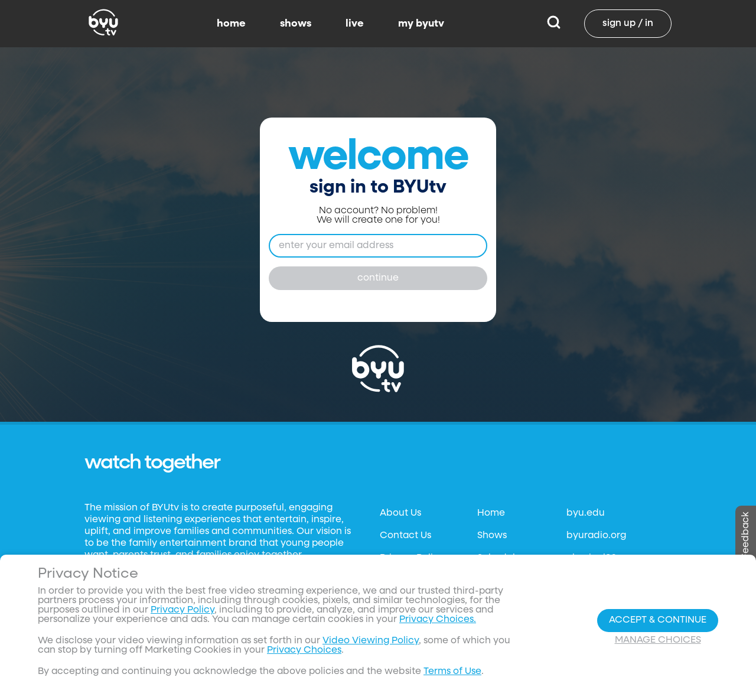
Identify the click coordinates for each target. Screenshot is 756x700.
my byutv (421, 24)
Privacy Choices (304, 650)
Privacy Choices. (438, 620)
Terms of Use (452, 672)
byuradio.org (596, 536)
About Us (400, 513)
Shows (492, 536)
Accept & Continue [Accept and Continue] (658, 620)
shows (296, 24)
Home (491, 513)
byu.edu (586, 513)
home (231, 24)
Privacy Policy (183, 610)
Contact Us (405, 536)
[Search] (554, 24)
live (355, 24)
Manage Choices (658, 640)
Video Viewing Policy (371, 641)
